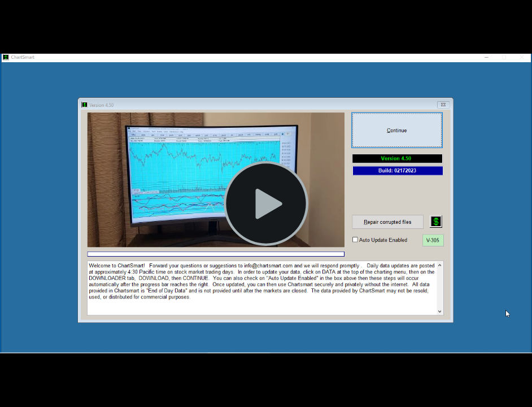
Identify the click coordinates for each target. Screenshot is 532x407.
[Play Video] (266, 203)
